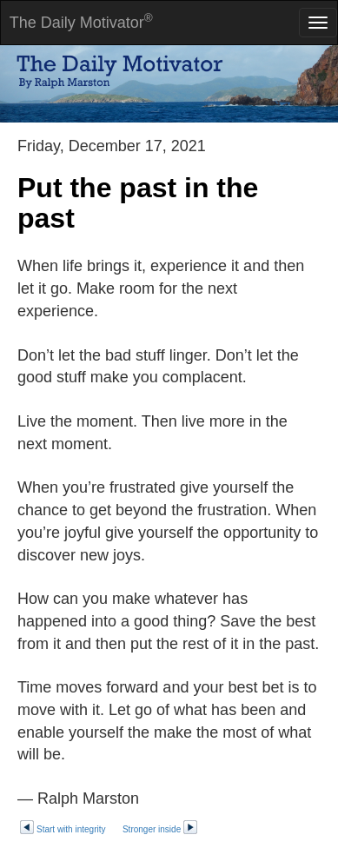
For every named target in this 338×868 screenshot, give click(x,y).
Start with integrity (62, 829)
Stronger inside (160, 829)
